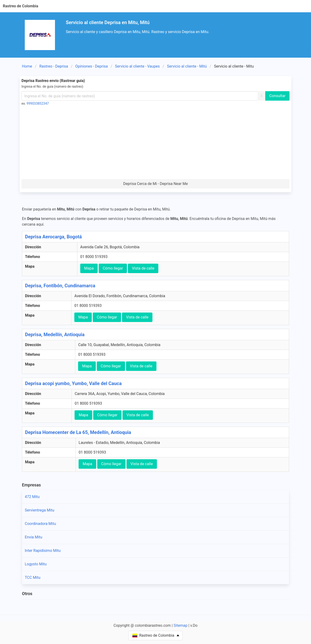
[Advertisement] (155, 144)
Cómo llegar (113, 268)
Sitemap (181, 625)
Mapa (89, 268)
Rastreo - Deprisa (54, 66)
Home (27, 66)
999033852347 (38, 103)
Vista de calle (143, 268)
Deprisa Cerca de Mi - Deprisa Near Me (155, 184)
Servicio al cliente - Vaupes (137, 66)
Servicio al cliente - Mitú (187, 66)
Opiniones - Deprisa (92, 66)
